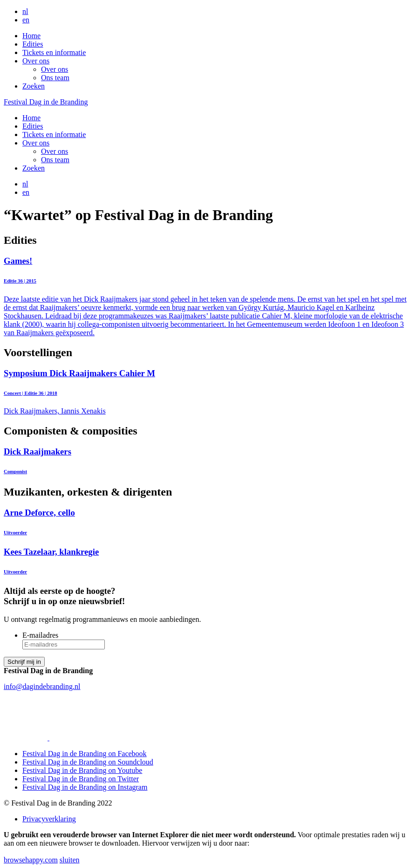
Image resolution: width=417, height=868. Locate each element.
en (26, 20)
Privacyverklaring (49, 819)
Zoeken (34, 86)
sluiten (70, 860)
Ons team (55, 78)
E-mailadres (40, 635)
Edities (33, 44)
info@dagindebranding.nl (42, 686)
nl (25, 11)
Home (31, 36)
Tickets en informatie (54, 52)
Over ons (36, 61)
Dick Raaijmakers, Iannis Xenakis (208, 392)
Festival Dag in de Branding (46, 102)
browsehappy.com (31, 860)
